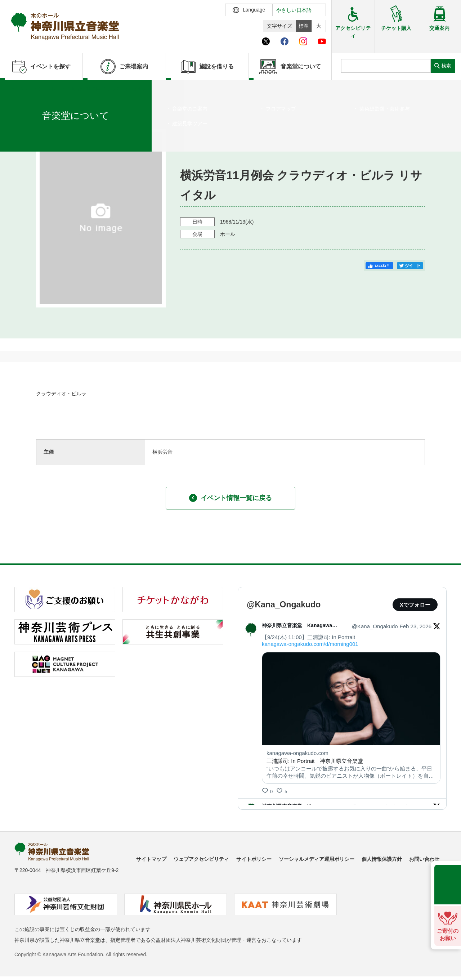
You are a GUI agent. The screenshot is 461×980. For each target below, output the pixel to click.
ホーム (17, 89)
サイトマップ (151, 859)
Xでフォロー (415, 605)
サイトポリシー (254, 859)
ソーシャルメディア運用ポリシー (317, 859)
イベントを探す (45, 89)
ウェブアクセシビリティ (201, 859)
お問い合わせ (424, 859)
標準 (304, 26)
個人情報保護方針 (382, 859)
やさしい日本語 (294, 10)
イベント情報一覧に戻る (230, 498)
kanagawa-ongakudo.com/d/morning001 (310, 644)
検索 (446, 66)
